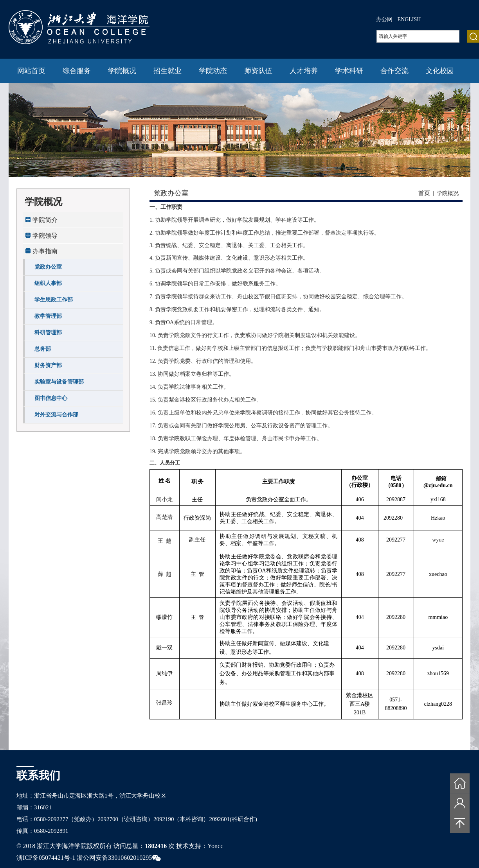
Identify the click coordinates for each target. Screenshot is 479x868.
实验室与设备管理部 (59, 382)
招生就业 (167, 71)
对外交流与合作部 (56, 415)
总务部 (43, 349)
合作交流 (394, 71)
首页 (424, 193)
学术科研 (349, 71)
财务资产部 (48, 365)
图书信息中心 (51, 398)
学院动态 (213, 71)
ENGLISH (409, 19)
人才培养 (304, 71)
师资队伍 (258, 71)
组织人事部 (48, 283)
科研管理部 (48, 333)
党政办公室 (48, 267)
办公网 (384, 19)
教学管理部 (48, 316)
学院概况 (122, 71)
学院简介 (45, 220)
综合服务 (77, 71)
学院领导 (45, 236)
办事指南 (45, 251)
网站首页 (31, 71)
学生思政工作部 (54, 300)
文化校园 (440, 71)
